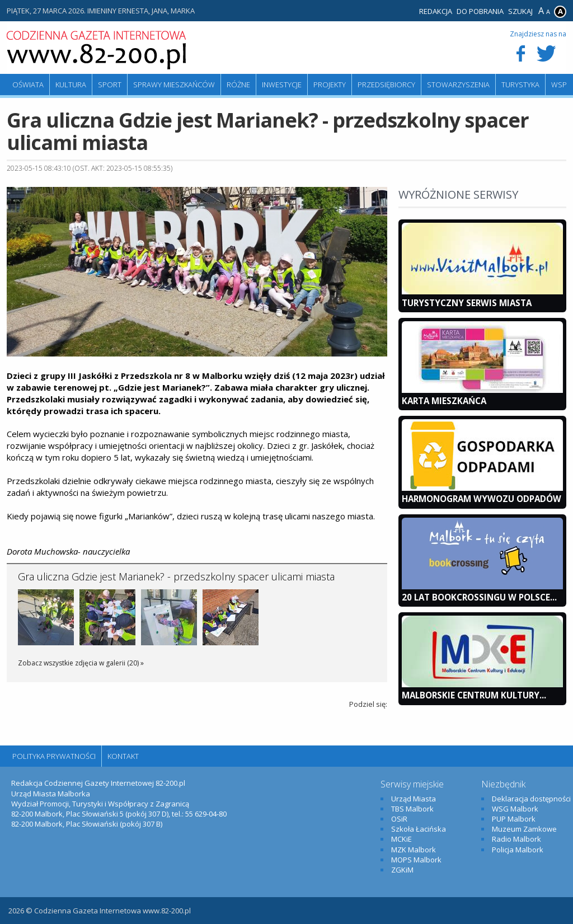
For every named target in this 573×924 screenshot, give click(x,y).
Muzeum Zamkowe (524, 829)
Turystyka (520, 85)
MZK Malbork (414, 850)
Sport (110, 85)
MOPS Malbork (416, 860)
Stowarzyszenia (458, 85)
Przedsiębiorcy (386, 85)
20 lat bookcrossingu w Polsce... (479, 597)
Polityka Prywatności (54, 756)
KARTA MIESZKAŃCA (444, 401)
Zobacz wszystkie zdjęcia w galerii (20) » (81, 663)
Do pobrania (480, 11)
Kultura (71, 85)
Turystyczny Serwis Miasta (467, 303)
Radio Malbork (516, 839)
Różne (238, 85)
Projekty (330, 85)
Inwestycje (282, 85)
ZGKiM (402, 870)
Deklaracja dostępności (531, 799)
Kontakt (123, 756)
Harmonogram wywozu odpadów (482, 499)
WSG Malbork (515, 809)
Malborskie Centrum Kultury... (474, 695)
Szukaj (520, 11)
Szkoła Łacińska (419, 829)
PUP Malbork (514, 819)
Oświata (28, 85)
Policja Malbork (518, 850)
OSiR (399, 819)
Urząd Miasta (414, 799)
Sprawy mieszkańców (174, 85)
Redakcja (436, 11)
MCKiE (401, 839)
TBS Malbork (412, 809)
